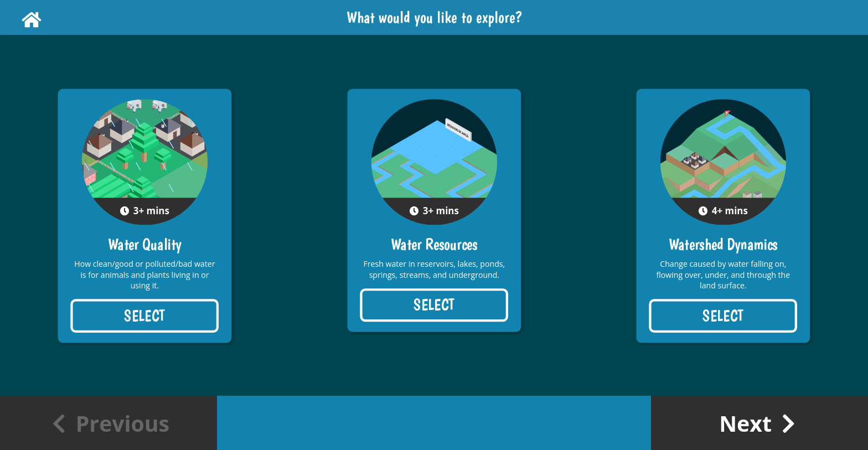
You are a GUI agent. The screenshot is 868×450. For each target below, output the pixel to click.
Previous (111, 423)
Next (757, 423)
